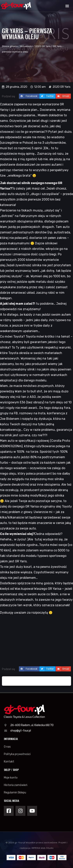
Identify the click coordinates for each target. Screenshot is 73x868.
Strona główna (10, 46)
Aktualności (26, 46)
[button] (67, 6)
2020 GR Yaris (43, 46)
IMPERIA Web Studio (43, 848)
